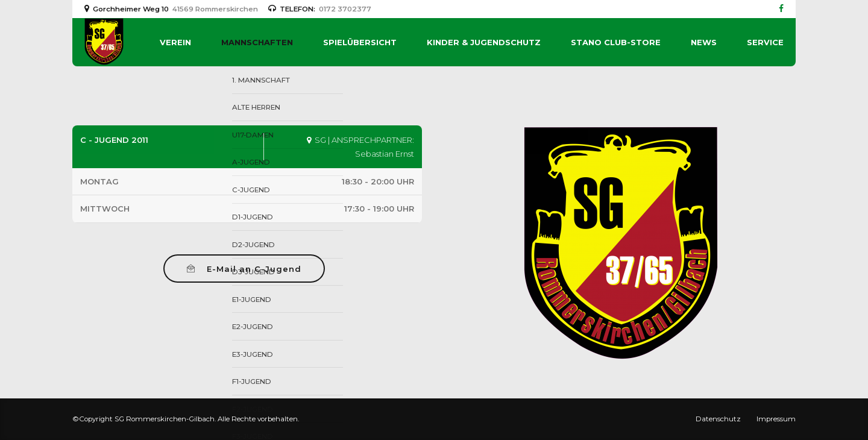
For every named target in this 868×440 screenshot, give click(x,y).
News (704, 42)
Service (765, 42)
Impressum (776, 419)
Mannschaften (257, 42)
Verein (175, 42)
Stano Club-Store (616, 42)
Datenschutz (718, 419)
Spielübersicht (360, 42)
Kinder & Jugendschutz (484, 42)
